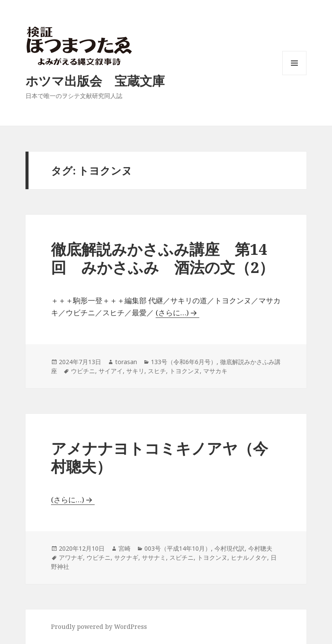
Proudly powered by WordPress (99, 627)
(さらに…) (172, 312)
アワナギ (71, 557)
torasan (126, 362)
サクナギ (126, 557)
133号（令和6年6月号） (184, 362)
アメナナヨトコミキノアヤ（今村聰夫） (160, 457)
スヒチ (157, 371)
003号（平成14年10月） (178, 548)
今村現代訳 (230, 548)
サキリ (135, 371)
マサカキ (215, 371)
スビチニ (182, 557)
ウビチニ (83, 371)
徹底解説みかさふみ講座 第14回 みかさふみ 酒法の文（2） (163, 258)
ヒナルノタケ (249, 557)
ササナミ (154, 557)
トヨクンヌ (185, 371)
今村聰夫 (260, 548)
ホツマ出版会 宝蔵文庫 (95, 81)
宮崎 (124, 548)
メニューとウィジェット (294, 75)
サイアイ (111, 371)
